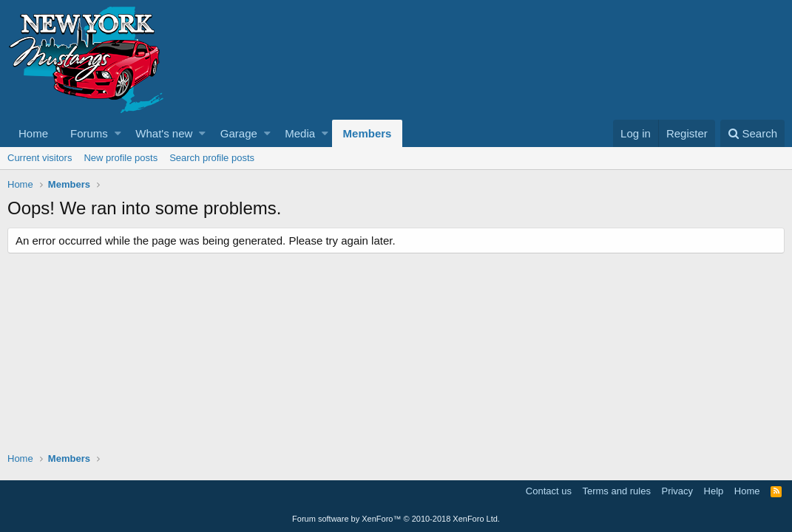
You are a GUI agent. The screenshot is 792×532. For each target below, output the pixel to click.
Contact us (549, 491)
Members (368, 133)
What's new (164, 133)
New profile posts (121, 158)
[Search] (752, 133)
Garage (239, 133)
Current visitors (40, 158)
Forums (89, 133)
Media (300, 133)
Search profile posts (212, 158)
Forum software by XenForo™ (396, 519)
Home (33, 133)
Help (714, 491)
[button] (118, 133)
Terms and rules (616, 491)
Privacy (677, 491)
